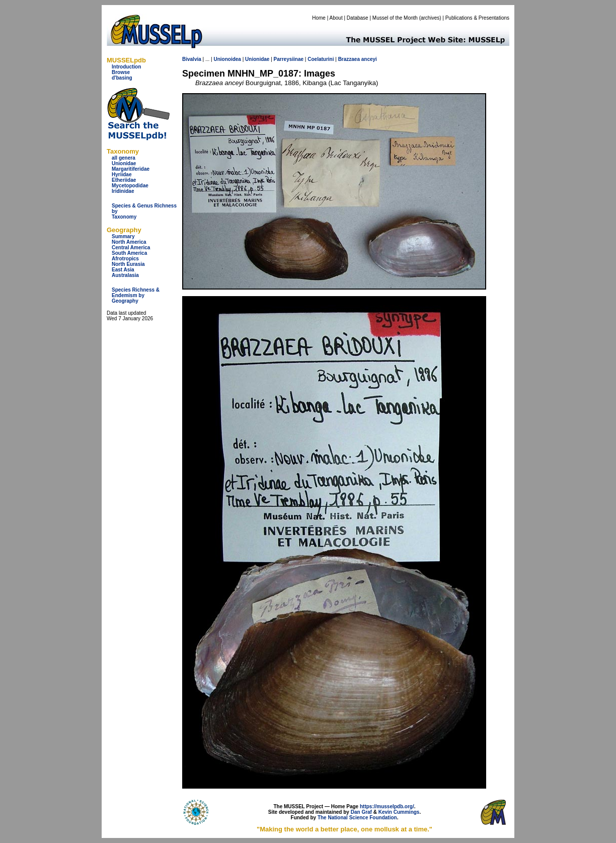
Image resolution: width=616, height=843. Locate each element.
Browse (121, 72)
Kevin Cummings (399, 812)
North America (129, 242)
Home (319, 18)
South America (129, 253)
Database (358, 18)
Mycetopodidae (130, 186)
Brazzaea (349, 59)
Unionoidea (227, 59)
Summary (123, 236)
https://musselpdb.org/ (387, 806)
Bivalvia (192, 59)
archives (430, 18)
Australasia (125, 275)
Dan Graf (361, 812)
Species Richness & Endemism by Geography (136, 295)
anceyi (369, 59)
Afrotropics (125, 259)
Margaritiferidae (131, 169)
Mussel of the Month (395, 18)
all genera (124, 158)
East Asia (123, 270)
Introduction (126, 67)
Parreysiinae (289, 59)
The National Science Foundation (357, 818)
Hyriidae (122, 174)
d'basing (122, 78)
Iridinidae (123, 191)
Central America (131, 248)
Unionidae (124, 163)
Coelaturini (321, 59)
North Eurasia (128, 264)
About (336, 18)
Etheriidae (124, 180)
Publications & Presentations (477, 18)
